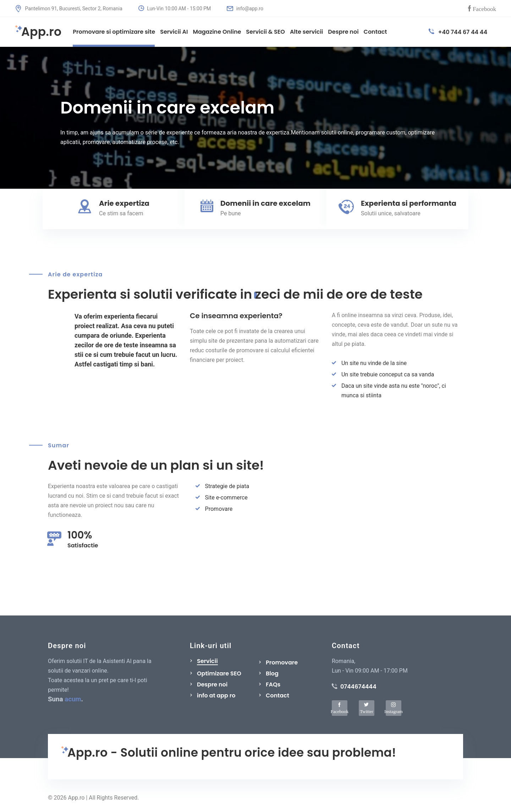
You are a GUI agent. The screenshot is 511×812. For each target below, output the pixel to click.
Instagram (394, 711)
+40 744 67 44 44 (458, 32)
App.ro (38, 32)
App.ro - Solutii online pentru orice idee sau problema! (229, 753)
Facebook (484, 8)
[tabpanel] (255, 118)
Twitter (366, 711)
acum (73, 699)
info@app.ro (245, 9)
